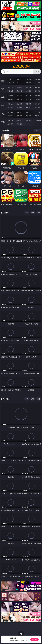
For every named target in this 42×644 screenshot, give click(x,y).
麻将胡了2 (10, 83)
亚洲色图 (19, 104)
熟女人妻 (10, 91)
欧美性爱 (38, 96)
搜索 (37, 72)
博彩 (3, 81)
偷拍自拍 (19, 96)
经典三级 (19, 99)
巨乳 (33, 213)
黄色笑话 (28, 116)
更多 (39, 213)
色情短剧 (19, 124)
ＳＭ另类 (38, 91)
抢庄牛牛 (38, 83)
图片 (3, 105)
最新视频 (5, 212)
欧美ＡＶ (28, 87)
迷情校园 (10, 116)
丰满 (27, 399)
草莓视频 (28, 120)
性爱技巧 (38, 116)
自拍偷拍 (19, 87)
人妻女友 (28, 112)
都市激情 (10, 112)
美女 (27, 213)
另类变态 (38, 99)
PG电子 (10, 79)
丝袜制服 (19, 91)
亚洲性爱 (10, 96)
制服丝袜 (10, 99)
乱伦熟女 (28, 99)
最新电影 (5, 399)
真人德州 (19, 79)
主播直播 (28, 91)
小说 (3, 114)
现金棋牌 (28, 83)
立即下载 (35, 639)
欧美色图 (28, 104)
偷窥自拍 (10, 104)
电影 (3, 97)
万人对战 (28, 79)
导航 (3, 122)
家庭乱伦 (19, 112)
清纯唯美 (19, 107)
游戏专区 (38, 79)
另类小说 (19, 116)
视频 (3, 89)
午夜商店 (19, 120)
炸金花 (19, 83)
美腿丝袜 (10, 107)
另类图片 (38, 107)
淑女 (33, 399)
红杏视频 (10, 124)
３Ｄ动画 (38, 87)
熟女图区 (28, 107)
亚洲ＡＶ (10, 87)
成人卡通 (28, 96)
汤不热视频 (38, 120)
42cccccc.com (21, 66)
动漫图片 (38, 104)
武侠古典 (38, 112)
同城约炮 (10, 120)
